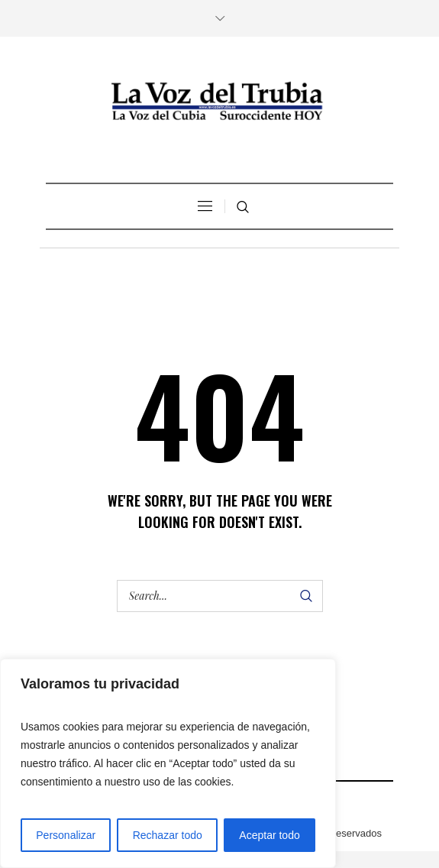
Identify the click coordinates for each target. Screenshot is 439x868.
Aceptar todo (269, 835)
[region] (168, 763)
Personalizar (66, 835)
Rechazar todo (168, 835)
